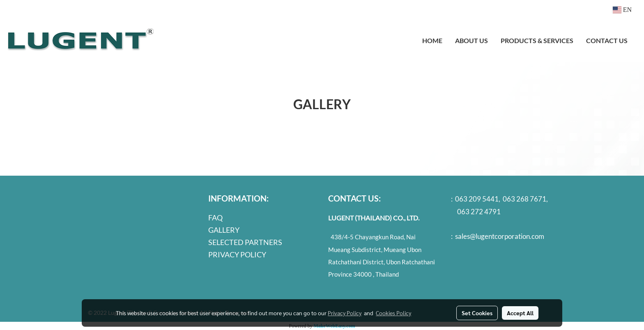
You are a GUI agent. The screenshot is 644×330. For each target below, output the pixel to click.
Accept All (520, 313)
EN (622, 10)
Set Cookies (477, 313)
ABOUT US (471, 40)
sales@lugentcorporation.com (500, 236)
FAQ (215, 218)
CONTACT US (607, 40)
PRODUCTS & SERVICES (537, 40)
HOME (432, 40)
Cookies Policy (393, 313)
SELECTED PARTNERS (245, 242)
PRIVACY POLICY (237, 254)
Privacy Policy (345, 313)
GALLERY (224, 230)
